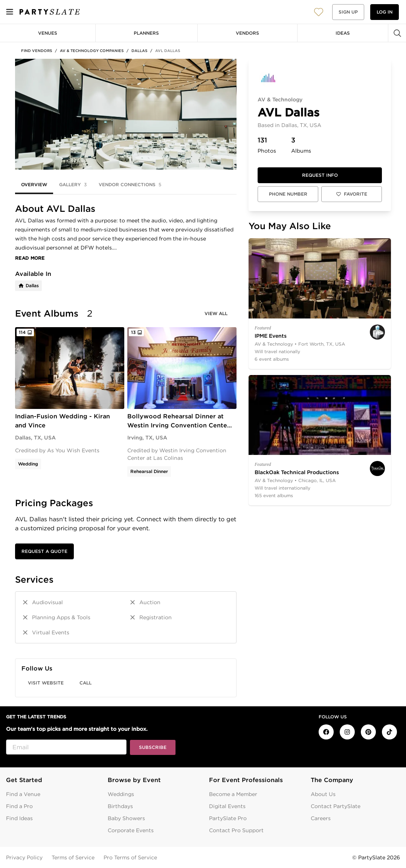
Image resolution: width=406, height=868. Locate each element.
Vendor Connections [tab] (130, 185)
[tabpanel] (126, 450)
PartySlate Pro (228, 818)
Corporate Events (131, 830)
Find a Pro (19, 806)
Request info (320, 175)
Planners (146, 33)
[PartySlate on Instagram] (347, 732)
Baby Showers (126, 818)
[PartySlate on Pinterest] (368, 732)
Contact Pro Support (236, 830)
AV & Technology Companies (92, 51)
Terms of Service (73, 857)
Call (85, 683)
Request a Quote (44, 551)
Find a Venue (23, 794)
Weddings (121, 794)
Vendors (247, 33)
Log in (385, 12)
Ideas (343, 33)
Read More (30, 258)
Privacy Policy (24, 857)
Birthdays (120, 806)
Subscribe (153, 747)
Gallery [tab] (73, 185)
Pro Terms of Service (130, 857)
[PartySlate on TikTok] (389, 732)
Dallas (139, 51)
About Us (323, 794)
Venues (48, 33)
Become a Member (233, 794)
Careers (321, 818)
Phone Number (288, 194)
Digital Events (227, 806)
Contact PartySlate (336, 806)
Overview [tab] (34, 184)
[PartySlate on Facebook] (326, 732)
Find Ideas (19, 818)
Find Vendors (37, 51)
